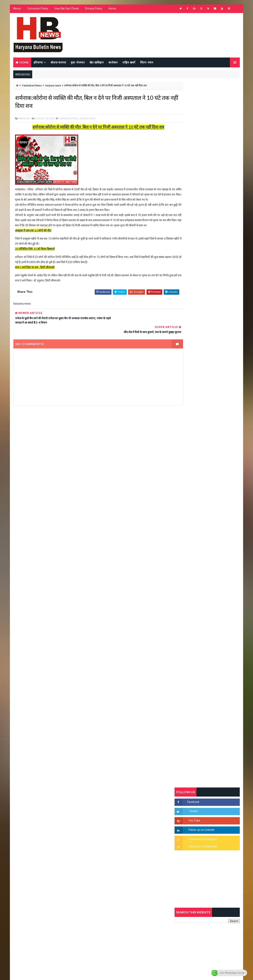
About (17, 10)
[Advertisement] (90, 455)
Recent (186, 382)
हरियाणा (38, 63)
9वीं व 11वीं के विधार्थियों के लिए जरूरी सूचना (217, 546)
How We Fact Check (66, 10)
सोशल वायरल (58, 63)
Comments (229, 382)
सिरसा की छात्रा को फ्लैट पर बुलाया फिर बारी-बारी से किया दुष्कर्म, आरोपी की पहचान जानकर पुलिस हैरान (217, 452)
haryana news (53, 86)
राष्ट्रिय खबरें (129, 63)
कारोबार (113, 63)
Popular (208, 382)
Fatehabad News (31, 86)
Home (112, 10)
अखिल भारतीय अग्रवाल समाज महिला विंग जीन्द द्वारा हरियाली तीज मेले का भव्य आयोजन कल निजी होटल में (217, 518)
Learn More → (27, 864)
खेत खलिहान (96, 63)
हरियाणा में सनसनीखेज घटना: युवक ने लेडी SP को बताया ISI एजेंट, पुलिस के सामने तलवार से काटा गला (217, 485)
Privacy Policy (93, 10)
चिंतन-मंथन (146, 63)
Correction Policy (37, 10)
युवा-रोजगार (77, 63)
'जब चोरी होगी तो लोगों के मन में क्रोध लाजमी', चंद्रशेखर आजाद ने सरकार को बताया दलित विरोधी (216, 469)
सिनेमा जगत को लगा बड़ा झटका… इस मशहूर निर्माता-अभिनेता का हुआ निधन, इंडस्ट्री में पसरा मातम (216, 566)
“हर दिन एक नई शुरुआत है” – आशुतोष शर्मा (216, 498)
